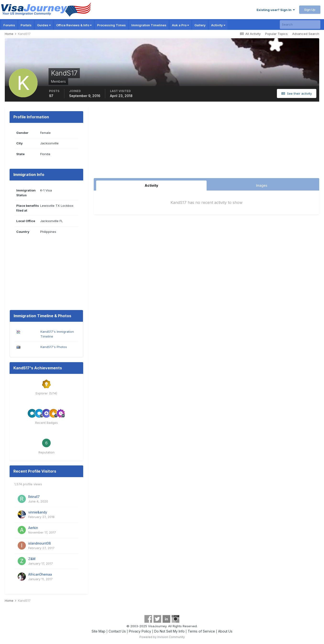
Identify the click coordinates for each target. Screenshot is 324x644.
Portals (26, 25)
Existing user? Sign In (276, 10)
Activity (218, 25)
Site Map (99, 631)
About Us (225, 631)
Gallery (200, 25)
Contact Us (117, 631)
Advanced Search (306, 34)
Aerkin (33, 528)
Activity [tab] (151, 185)
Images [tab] (262, 185)
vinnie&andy (38, 512)
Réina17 (34, 497)
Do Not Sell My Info (169, 631)
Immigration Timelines (149, 25)
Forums (9, 25)
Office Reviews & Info (74, 25)
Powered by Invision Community (162, 637)
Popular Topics (276, 34)
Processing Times (111, 25)
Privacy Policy (140, 631)
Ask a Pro (180, 25)
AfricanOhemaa (40, 574)
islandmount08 (40, 543)
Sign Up (310, 10)
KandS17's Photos (54, 347)
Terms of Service (201, 631)
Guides (44, 25)
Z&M (32, 559)
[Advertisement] (207, 142)
